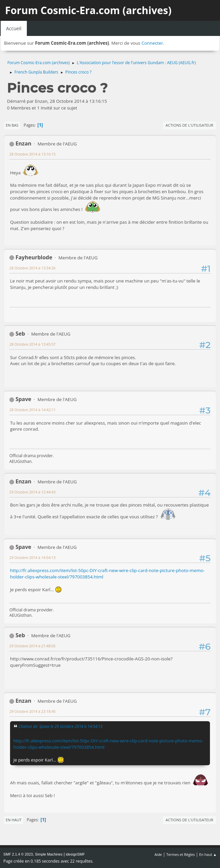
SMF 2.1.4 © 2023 (18, 854)
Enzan (23, 143)
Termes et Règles (181, 854)
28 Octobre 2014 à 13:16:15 (33, 154)
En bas (12, 125)
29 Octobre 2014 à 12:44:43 (33, 492)
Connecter (152, 43)
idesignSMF (75, 854)
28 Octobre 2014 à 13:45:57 (33, 344)
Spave (23, 399)
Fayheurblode (34, 257)
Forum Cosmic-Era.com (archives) (88, 10)
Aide (158, 854)
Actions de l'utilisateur (189, 125)
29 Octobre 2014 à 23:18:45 (33, 711)
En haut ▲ (208, 854)
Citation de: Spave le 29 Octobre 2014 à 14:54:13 (60, 726)
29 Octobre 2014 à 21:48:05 (33, 646)
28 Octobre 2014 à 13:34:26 (33, 268)
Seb (20, 334)
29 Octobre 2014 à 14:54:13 (33, 557)
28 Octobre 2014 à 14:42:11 (33, 410)
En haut (14, 820)
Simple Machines (49, 854)
